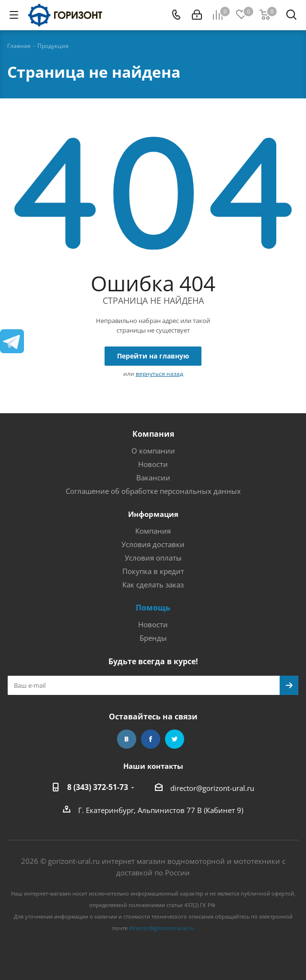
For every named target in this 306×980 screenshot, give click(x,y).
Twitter (175, 739)
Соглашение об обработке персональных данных (153, 491)
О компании (153, 451)
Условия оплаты (153, 558)
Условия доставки (153, 544)
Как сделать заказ (153, 585)
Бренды (153, 638)
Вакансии (153, 478)
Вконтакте (127, 739)
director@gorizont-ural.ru (212, 788)
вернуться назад (159, 374)
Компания (153, 434)
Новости (153, 464)
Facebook (151, 739)
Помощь (153, 608)
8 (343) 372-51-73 (98, 787)
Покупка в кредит (153, 571)
